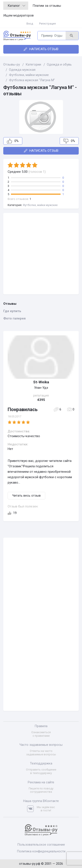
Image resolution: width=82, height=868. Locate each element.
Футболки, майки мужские (40, 205)
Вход (30, 24)
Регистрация (47, 24)
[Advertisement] (41, 254)
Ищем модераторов (18, 15)
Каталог (16, 6)
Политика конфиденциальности (41, 851)
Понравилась (23, 409)
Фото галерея (14, 318)
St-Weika (41, 382)
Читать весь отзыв (26, 496)
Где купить (12, 311)
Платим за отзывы (47, 6)
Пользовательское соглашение (41, 845)
